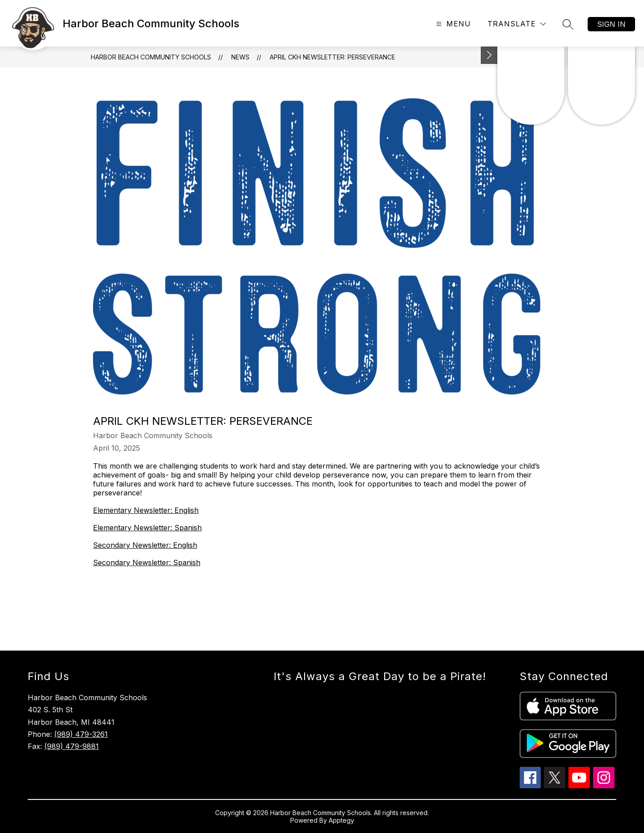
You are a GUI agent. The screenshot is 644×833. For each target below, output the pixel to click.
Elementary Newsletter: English (146, 510)
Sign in (611, 24)
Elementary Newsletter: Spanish (147, 528)
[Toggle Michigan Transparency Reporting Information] (489, 55)
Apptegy (341, 820)
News (240, 57)
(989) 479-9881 (72, 746)
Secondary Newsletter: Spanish (147, 562)
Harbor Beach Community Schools (151, 57)
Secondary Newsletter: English (145, 545)
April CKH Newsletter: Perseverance (333, 57)
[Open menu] (452, 24)
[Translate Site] (517, 24)
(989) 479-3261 (81, 734)
